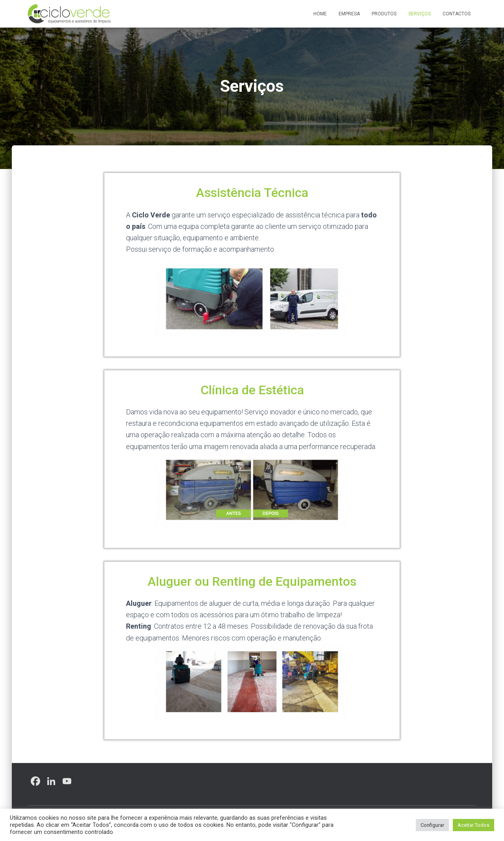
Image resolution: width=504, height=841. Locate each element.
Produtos (384, 14)
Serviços (420, 14)
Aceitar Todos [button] (473, 825)
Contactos (457, 14)
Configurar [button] (432, 825)
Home (320, 14)
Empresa (349, 14)
